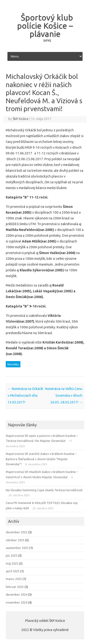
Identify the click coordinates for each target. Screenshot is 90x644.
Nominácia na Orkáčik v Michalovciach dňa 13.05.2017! (25, 395)
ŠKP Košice (21, 119)
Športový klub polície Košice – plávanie (45, 26)
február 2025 (15, 587)
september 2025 (17, 548)
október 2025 (15, 540)
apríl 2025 (13, 571)
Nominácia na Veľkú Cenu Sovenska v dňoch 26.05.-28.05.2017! (64, 395)
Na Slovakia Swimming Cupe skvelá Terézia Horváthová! (44, 490)
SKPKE (47, 41)
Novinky (13, 364)
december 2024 (17, 594)
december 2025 (17, 532)
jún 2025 (12, 555)
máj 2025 (12, 563)
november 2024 (17, 602)
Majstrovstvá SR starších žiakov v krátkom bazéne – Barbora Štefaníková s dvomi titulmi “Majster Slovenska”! (41, 459)
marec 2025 (14, 579)
